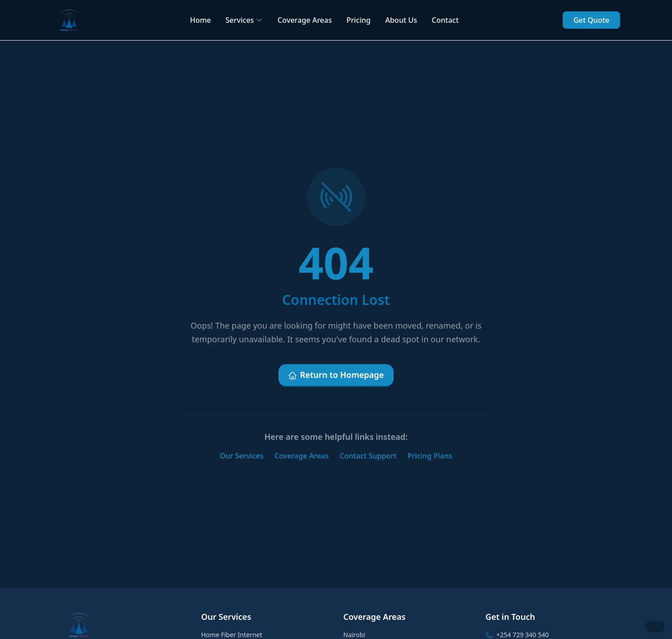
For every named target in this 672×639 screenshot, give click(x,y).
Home (200, 20)
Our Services (242, 456)
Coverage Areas (305, 20)
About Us (401, 20)
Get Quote (592, 20)
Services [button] (244, 20)
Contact (445, 20)
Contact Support (368, 456)
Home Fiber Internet (232, 635)
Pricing (358, 20)
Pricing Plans (430, 456)
